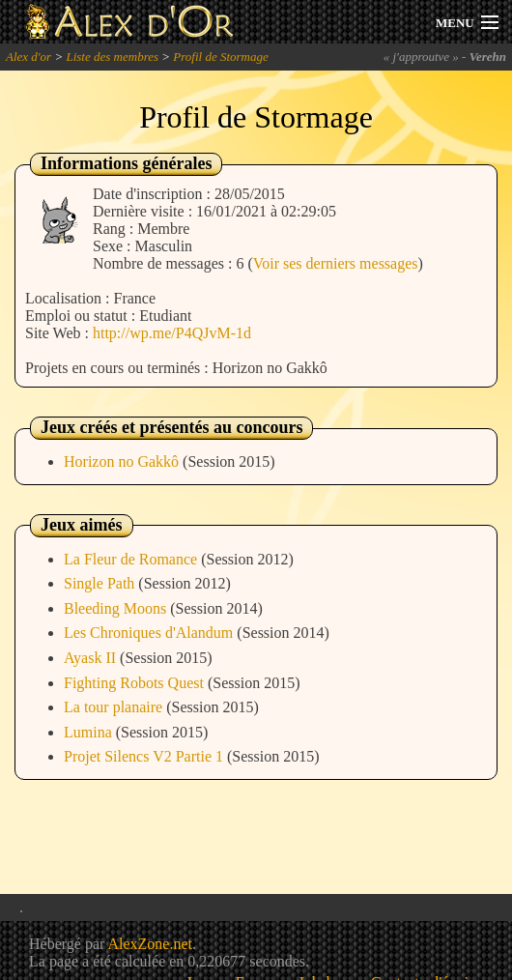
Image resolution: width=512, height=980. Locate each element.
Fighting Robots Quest (136, 683)
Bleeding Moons (117, 608)
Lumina (90, 732)
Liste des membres (112, 57)
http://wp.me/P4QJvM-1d (172, 333)
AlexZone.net (150, 944)
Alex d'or (28, 57)
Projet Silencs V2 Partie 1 (145, 756)
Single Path (101, 583)
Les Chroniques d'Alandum (150, 633)
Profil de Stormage (220, 57)
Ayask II (92, 658)
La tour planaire (115, 707)
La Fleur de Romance (132, 559)
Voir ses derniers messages (336, 263)
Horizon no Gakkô (123, 461)
